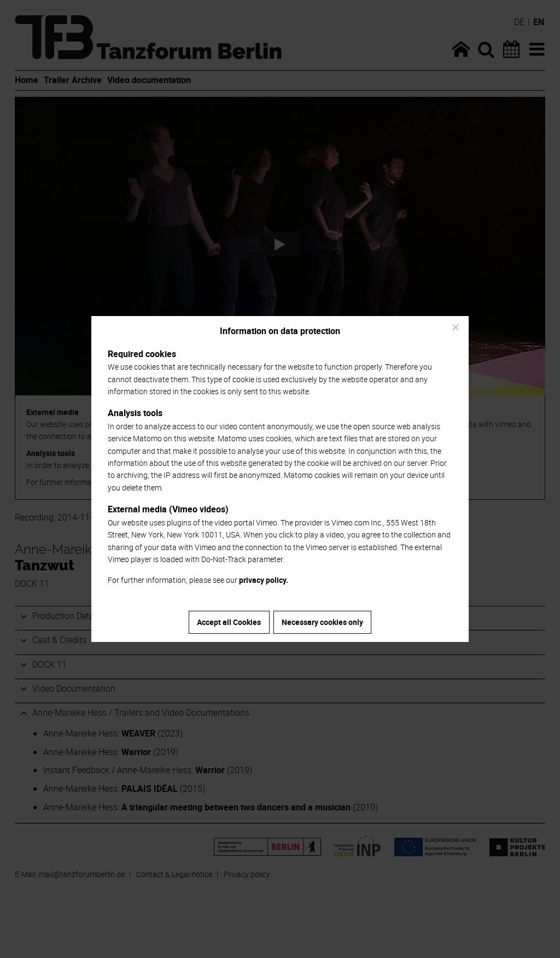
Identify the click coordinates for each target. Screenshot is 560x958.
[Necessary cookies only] (455, 327)
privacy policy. (264, 580)
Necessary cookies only (322, 622)
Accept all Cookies (229, 622)
